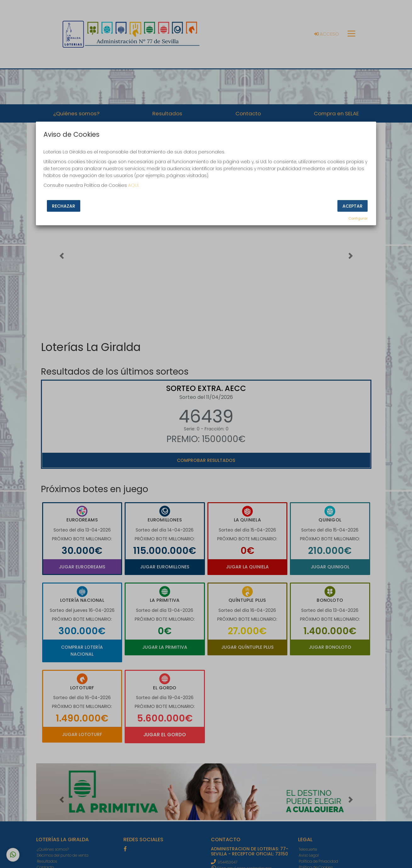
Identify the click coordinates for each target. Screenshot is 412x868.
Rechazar (64, 206)
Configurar (358, 218)
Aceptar (353, 206)
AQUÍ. (134, 185)
